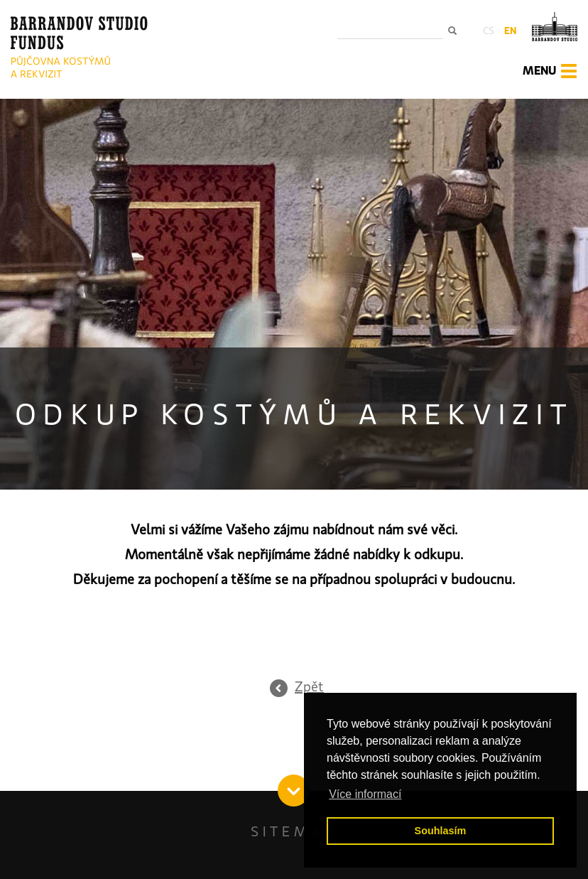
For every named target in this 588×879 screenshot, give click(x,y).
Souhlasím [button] (441, 831)
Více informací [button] (365, 794)
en (510, 31)
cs (489, 31)
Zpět (309, 687)
